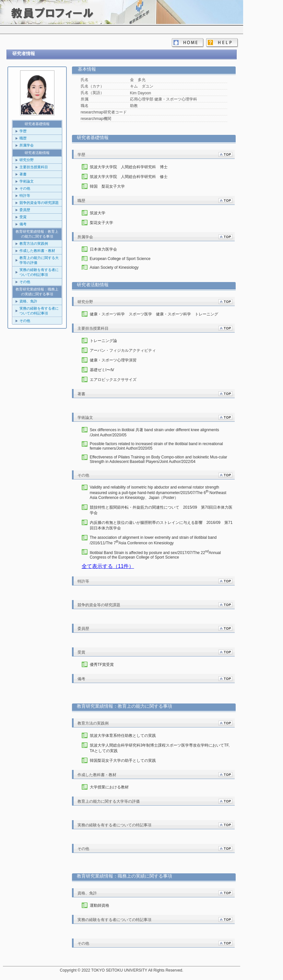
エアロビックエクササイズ (113, 380)
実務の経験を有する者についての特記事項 (39, 272)
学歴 (23, 131)
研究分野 (27, 160)
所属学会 (27, 145)
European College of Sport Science (120, 259)
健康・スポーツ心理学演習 (113, 360)
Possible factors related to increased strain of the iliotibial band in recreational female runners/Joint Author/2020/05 (156, 446)
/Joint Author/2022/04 (159, 459)
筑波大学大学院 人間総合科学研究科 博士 (129, 167)
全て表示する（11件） (108, 566)
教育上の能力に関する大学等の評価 (39, 260)
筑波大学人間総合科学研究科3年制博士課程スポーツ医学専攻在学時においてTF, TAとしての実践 (160, 748)
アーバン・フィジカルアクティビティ (123, 350)
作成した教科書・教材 (37, 251)
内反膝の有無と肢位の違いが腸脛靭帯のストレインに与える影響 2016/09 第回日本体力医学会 (161, 525)
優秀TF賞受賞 (102, 665)
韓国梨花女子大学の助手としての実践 (123, 761)
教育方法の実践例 (34, 243)
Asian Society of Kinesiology (114, 267)
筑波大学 (98, 213)
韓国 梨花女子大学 (107, 186)
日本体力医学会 (103, 249)
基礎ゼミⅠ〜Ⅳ (102, 370)
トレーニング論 (103, 341)
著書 (23, 174)
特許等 (25, 195)
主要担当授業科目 (34, 167)
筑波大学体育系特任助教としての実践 (123, 736)
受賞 (23, 217)
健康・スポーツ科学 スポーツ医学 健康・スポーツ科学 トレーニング (154, 314)
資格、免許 (28, 301)
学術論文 (27, 181)
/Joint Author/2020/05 (161, 432)
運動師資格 (100, 905)
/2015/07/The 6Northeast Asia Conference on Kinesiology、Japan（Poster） (158, 492)
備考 (23, 224)
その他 (25, 188)
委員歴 (25, 210)
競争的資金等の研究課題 (39, 203)
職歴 (23, 138)
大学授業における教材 (109, 787)
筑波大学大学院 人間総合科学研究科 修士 (129, 177)
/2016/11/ (161, 540)
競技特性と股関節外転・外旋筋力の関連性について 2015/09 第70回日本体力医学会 (161, 510)
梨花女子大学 (101, 223)
